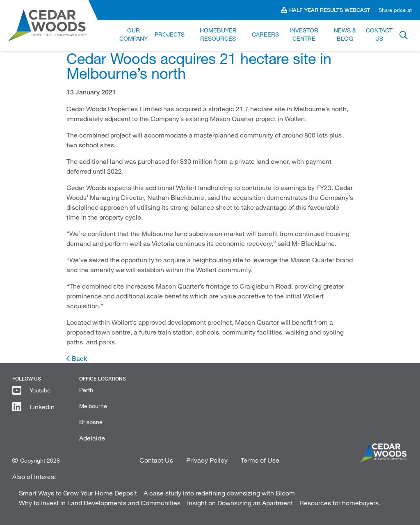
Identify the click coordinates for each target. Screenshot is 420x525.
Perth (86, 390)
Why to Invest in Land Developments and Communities (100, 503)
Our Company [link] (134, 34)
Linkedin (42, 407)
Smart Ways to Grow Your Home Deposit (78, 493)
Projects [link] (170, 34)
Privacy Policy (207, 460)
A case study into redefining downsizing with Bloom (219, 493)
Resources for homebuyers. (340, 503)
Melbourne (93, 406)
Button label (404, 36)
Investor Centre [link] (304, 34)
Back (79, 358)
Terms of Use (260, 460)
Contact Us (156, 460)
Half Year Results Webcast (330, 10)
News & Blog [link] (345, 34)
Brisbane (91, 422)
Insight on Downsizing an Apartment (240, 503)
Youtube (40, 390)
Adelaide (92, 438)
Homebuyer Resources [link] (218, 34)
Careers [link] (265, 34)
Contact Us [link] (379, 34)
